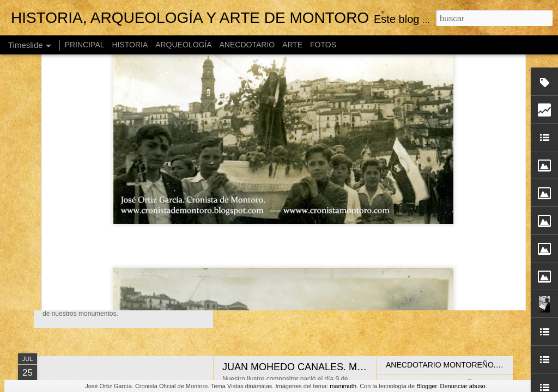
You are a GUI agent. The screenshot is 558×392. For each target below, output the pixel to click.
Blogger (426, 386)
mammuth (343, 386)
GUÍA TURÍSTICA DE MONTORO (141, 253)
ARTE (292, 45)
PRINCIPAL (85, 45)
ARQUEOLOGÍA (183, 45)
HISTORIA (130, 45)
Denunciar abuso (463, 386)
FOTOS (323, 45)
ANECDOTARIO (247, 45)
